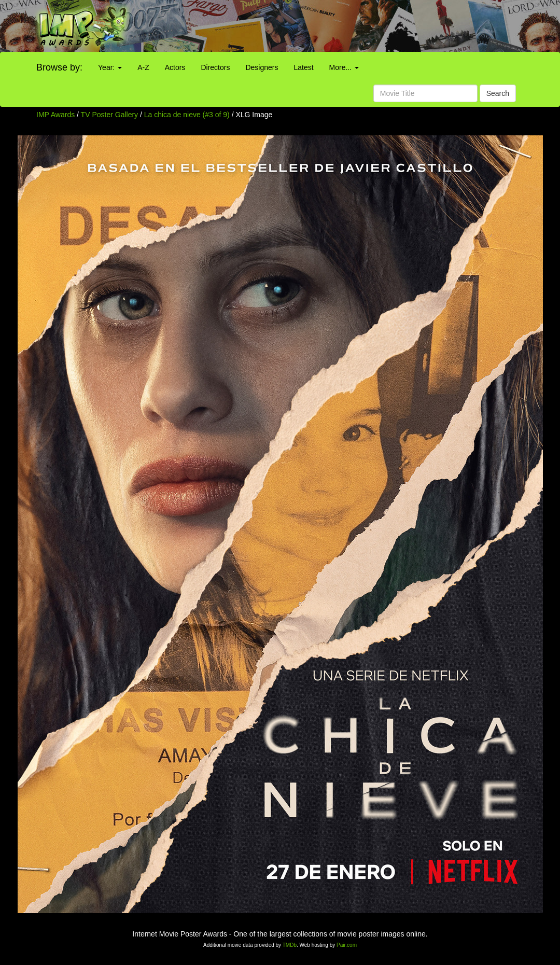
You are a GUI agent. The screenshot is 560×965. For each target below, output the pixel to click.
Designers (262, 67)
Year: (110, 67)
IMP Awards (55, 115)
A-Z (143, 67)
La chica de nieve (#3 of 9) (187, 115)
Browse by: (59, 67)
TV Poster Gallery (109, 115)
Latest (303, 67)
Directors (215, 67)
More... (344, 67)
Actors (175, 67)
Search (498, 93)
